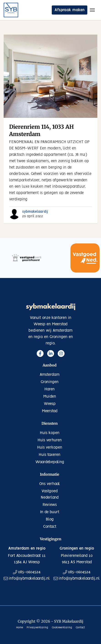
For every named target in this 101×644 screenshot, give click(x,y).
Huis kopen (50, 433)
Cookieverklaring (62, 628)
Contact (50, 527)
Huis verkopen (50, 447)
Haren (50, 389)
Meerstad (50, 411)
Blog (50, 519)
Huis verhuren (50, 440)
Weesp (50, 404)
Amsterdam (50, 375)
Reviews (50, 505)
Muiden (50, 397)
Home (20, 628)
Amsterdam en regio (27, 548)
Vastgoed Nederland (50, 494)
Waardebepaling (50, 462)
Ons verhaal (50, 484)
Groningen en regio (77, 548)
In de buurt (50, 512)
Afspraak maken (70, 10)
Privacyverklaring (37, 628)
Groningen (50, 382)
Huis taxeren (50, 455)
